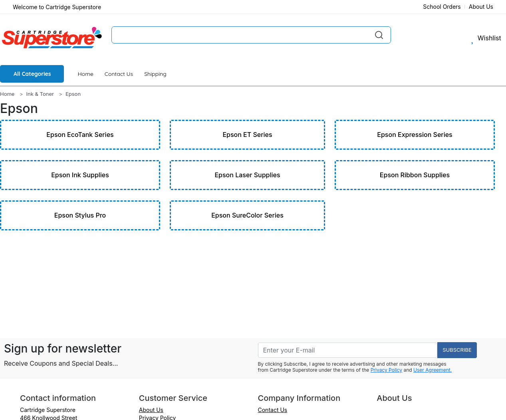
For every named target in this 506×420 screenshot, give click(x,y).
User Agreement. (433, 370)
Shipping (155, 74)
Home (86, 74)
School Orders (442, 7)
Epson (73, 94)
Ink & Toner (40, 94)
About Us (481, 7)
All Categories (32, 74)
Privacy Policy (386, 370)
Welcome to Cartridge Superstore (57, 7)
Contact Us (119, 74)
